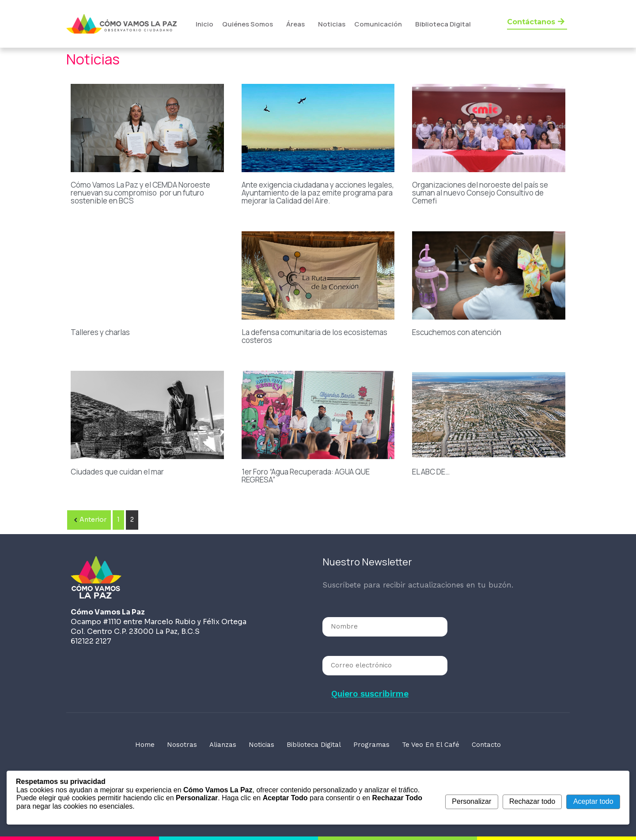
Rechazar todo (532, 801)
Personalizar (471, 801)
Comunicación (378, 24)
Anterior (89, 520)
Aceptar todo (593, 801)
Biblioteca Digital (443, 24)
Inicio (204, 24)
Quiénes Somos (248, 24)
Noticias (332, 24)
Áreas (295, 24)
